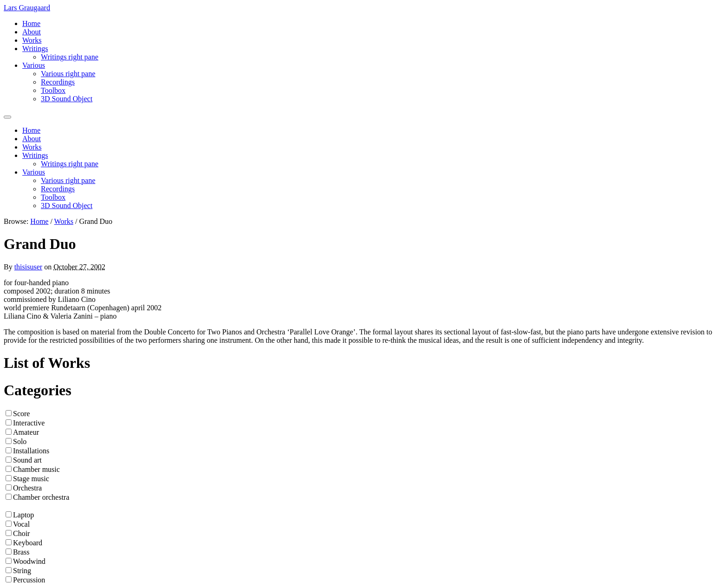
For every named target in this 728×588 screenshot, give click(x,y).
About (32, 32)
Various (34, 65)
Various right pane (68, 74)
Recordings (58, 82)
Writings (35, 49)
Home (31, 23)
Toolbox (53, 90)
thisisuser (28, 267)
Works (32, 40)
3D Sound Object (67, 99)
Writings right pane (70, 57)
